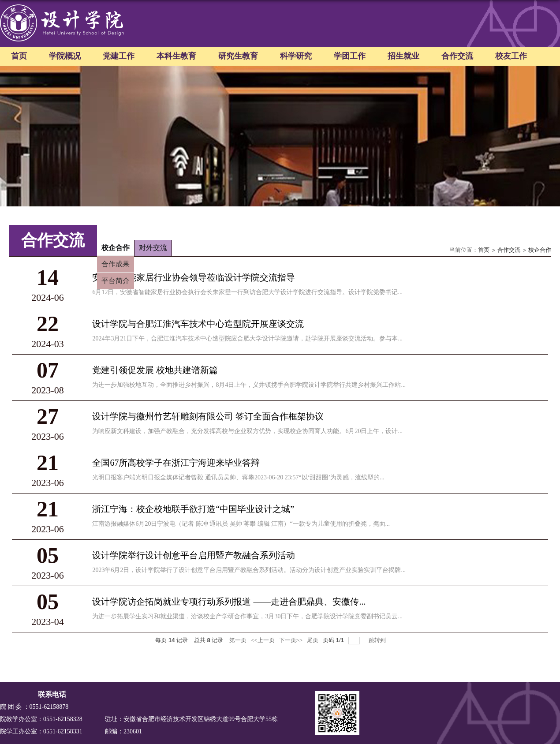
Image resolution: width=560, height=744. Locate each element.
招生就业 (403, 56)
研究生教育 (238, 56)
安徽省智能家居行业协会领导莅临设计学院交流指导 (194, 277)
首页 (19, 56)
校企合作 (540, 250)
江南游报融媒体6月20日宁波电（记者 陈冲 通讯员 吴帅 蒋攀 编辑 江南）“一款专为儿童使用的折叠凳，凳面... (241, 524)
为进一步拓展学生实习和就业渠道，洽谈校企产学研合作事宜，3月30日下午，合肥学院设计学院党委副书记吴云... (247, 616)
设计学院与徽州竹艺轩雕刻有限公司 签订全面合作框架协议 (208, 416)
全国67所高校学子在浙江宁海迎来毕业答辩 (176, 463)
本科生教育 (176, 56)
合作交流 (457, 56)
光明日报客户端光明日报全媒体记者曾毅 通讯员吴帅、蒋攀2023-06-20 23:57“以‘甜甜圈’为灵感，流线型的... (238, 477)
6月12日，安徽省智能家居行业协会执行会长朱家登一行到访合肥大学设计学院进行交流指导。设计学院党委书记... (247, 292)
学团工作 (350, 56)
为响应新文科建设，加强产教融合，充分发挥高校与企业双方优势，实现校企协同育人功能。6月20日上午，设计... (247, 431)
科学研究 (296, 56)
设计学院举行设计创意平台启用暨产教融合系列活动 (194, 555)
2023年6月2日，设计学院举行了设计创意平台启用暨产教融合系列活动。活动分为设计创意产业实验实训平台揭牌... (249, 570)
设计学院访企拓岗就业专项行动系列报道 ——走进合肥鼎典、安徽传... (229, 602)
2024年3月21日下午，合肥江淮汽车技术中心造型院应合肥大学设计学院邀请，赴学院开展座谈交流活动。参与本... (247, 338)
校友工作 (511, 56)
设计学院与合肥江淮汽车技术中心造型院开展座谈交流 (198, 324)
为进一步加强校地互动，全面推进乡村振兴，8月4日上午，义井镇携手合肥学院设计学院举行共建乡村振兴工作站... (249, 385)
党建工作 (119, 56)
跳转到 (378, 640)
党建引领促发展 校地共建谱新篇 (155, 370)
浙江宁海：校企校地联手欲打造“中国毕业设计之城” (193, 509)
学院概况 (65, 56)
